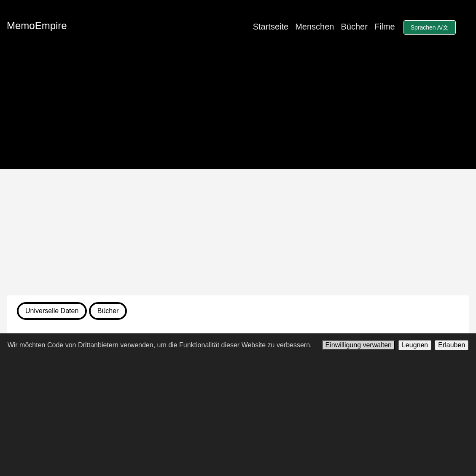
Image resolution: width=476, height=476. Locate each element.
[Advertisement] (238, 232)
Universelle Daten (52, 311)
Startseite (271, 27)
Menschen (315, 27)
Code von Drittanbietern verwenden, (101, 345)
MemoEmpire (37, 26)
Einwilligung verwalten (359, 345)
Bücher (354, 27)
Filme (385, 27)
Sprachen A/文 (430, 27)
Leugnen (415, 345)
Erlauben (452, 345)
